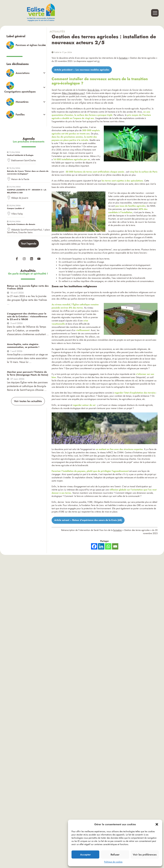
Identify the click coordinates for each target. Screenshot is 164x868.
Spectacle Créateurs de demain (21, 220)
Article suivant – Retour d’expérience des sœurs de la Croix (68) (84, 520)
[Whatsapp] (108, 545)
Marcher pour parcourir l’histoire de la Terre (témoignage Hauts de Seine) (26, 367)
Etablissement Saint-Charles (24, 157)
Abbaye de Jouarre (20, 194)
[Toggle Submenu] (25, 45)
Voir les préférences (145, 855)
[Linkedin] (101, 545)
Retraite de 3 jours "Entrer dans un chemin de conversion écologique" (28, 168)
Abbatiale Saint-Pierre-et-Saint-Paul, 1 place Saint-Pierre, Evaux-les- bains (28, 227)
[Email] (115, 545)
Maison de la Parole (20, 175)
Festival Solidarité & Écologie (20, 151)
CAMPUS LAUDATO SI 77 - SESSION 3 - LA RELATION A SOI (27, 187)
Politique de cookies (113, 862)
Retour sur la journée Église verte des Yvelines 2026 (26, 282)
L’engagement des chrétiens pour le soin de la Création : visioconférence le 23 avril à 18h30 (27, 311)
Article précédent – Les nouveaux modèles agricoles (78, 70)
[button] (157, 824)
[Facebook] (94, 545)
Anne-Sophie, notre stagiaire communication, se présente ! (22, 340)
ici (98, 61)
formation (123, 58)
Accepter (85, 855)
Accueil (58, 640)
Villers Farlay (17, 210)
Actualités (58, 31)
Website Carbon (94, 669)
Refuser (115, 855)
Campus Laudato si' (16, 204)
